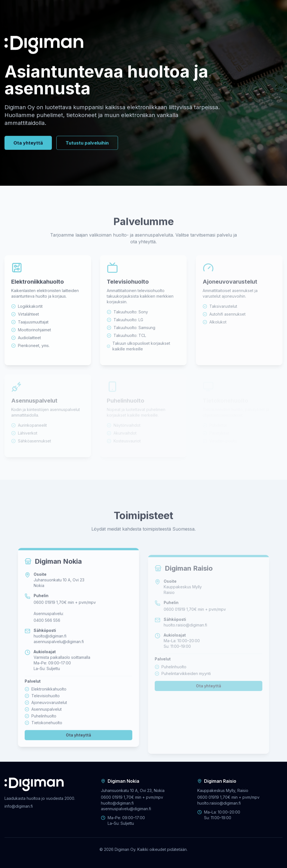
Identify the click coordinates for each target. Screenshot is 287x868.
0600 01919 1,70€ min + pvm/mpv (65, 613)
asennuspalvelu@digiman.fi (59, 653)
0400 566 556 (47, 631)
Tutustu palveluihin (87, 144)
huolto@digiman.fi (50, 647)
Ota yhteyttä (28, 144)
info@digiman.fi (19, 806)
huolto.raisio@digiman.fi (185, 637)
